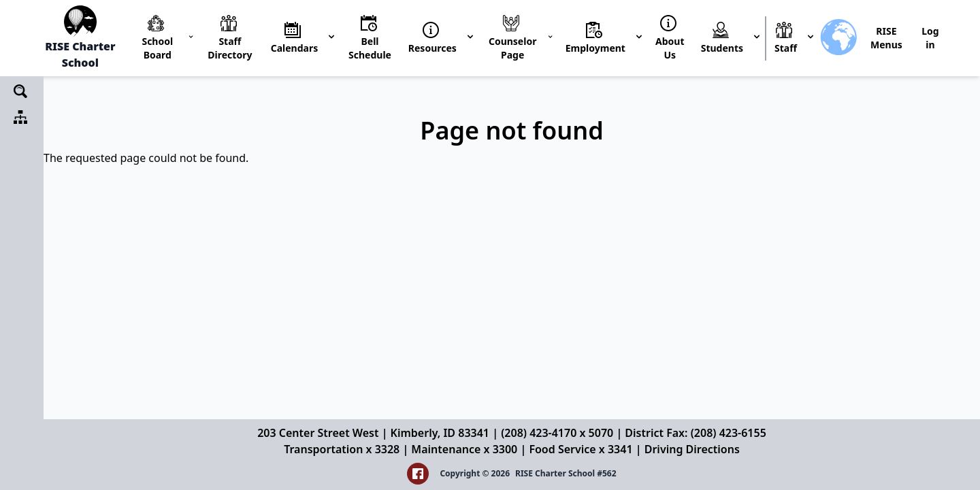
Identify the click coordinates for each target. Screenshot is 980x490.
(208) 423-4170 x (544, 433)
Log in (930, 38)
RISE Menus (886, 38)
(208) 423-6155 (729, 433)
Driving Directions (692, 449)
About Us (670, 48)
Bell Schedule (370, 48)
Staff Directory (230, 48)
